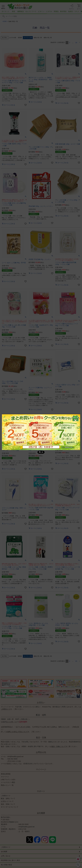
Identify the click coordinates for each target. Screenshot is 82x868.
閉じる (41, 452)
